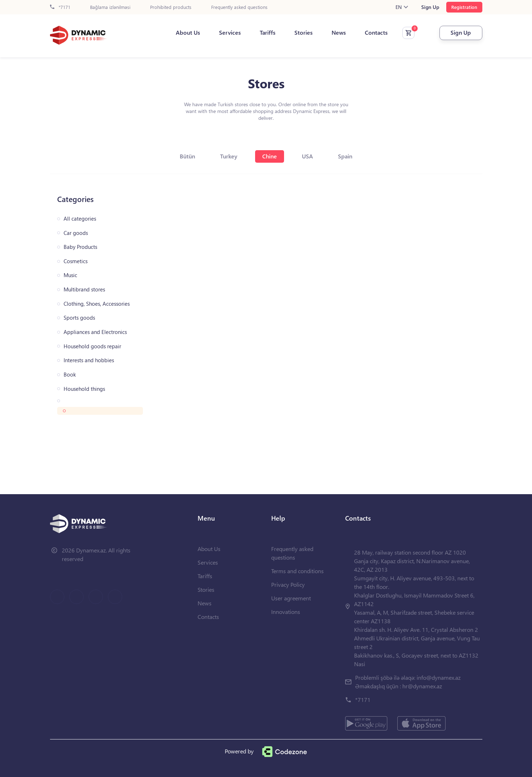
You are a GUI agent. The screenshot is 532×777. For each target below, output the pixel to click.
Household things (84, 389)
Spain (345, 156)
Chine (270, 156)
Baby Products (80, 247)
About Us (188, 33)
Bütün (187, 156)
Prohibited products (171, 7)
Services (230, 33)
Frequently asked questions (239, 7)
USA (307, 156)
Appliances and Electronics (95, 332)
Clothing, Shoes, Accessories (97, 304)
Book (70, 375)
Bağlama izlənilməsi (110, 7)
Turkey (229, 156)
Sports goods (79, 318)
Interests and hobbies (89, 360)
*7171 (60, 7)
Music (70, 275)
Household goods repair (92, 346)
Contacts (376, 33)
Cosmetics (76, 261)
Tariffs (268, 33)
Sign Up (430, 7)
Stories (304, 33)
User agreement (291, 598)
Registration (464, 7)
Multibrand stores (84, 289)
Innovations (286, 612)
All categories (80, 219)
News (339, 33)
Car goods (76, 233)
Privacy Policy (288, 584)
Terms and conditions (297, 571)
